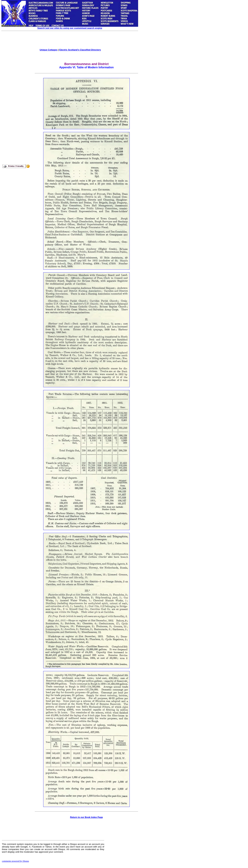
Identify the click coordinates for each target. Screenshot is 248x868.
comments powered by (15, 861)
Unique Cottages (48, 50)
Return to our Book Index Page (87, 817)
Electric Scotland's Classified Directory (80, 50)
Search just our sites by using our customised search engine (70, 28)
